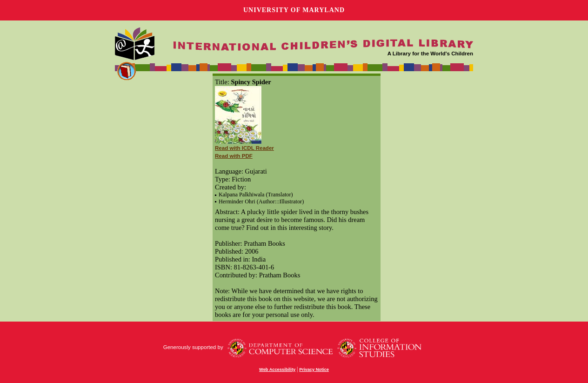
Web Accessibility (277, 370)
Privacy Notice (314, 370)
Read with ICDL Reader (244, 148)
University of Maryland (294, 10)
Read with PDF (234, 156)
